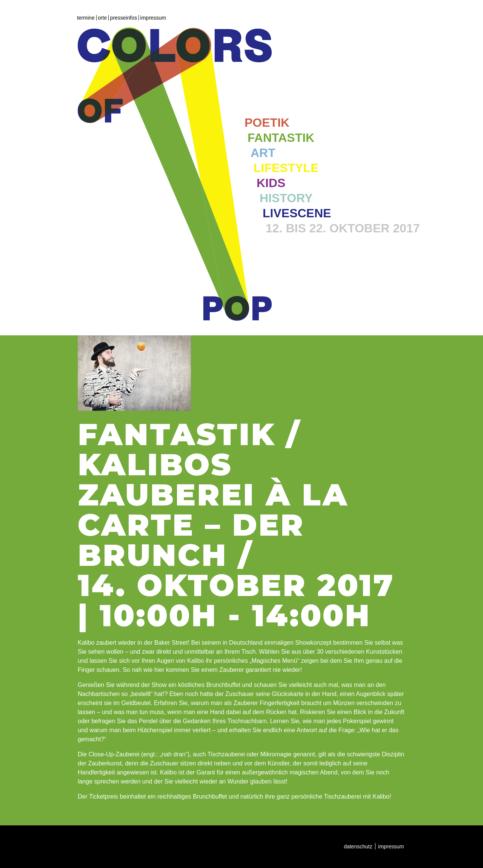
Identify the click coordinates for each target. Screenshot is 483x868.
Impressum (153, 18)
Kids (271, 183)
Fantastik (281, 138)
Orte (102, 18)
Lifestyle (286, 168)
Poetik (267, 123)
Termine (86, 18)
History (286, 198)
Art (263, 153)
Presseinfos (124, 18)
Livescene (297, 213)
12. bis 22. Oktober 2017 (343, 228)
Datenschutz (358, 846)
